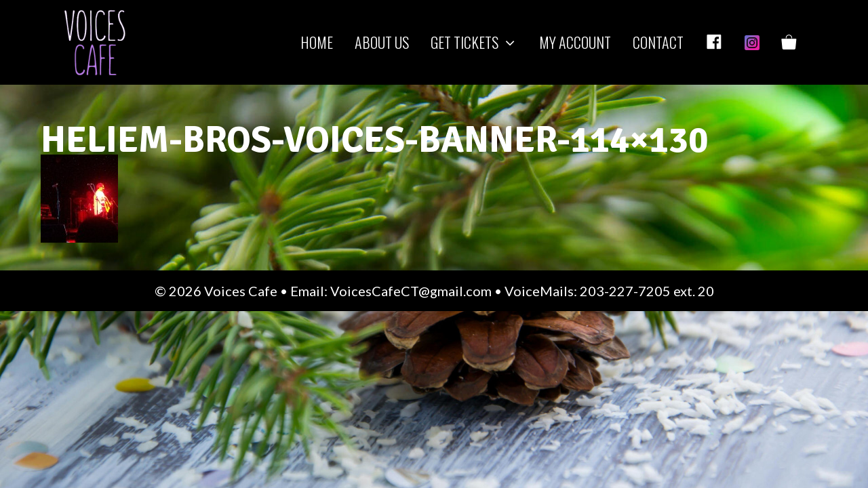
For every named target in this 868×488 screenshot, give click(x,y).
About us (382, 42)
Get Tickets (479, 42)
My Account (575, 42)
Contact (658, 42)
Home (317, 42)
